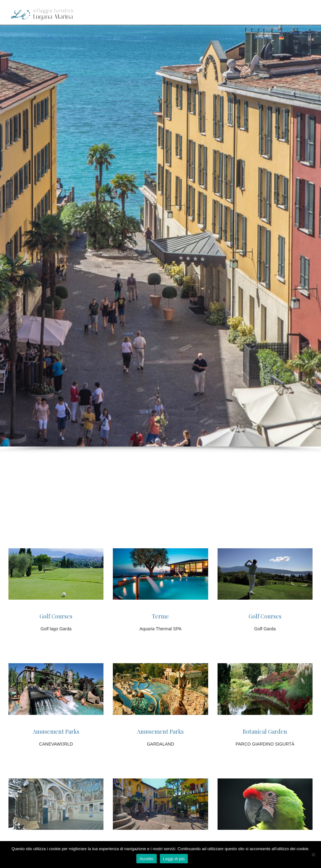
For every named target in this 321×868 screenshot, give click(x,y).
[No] (313, 855)
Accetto (147, 859)
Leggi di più (174, 859)
